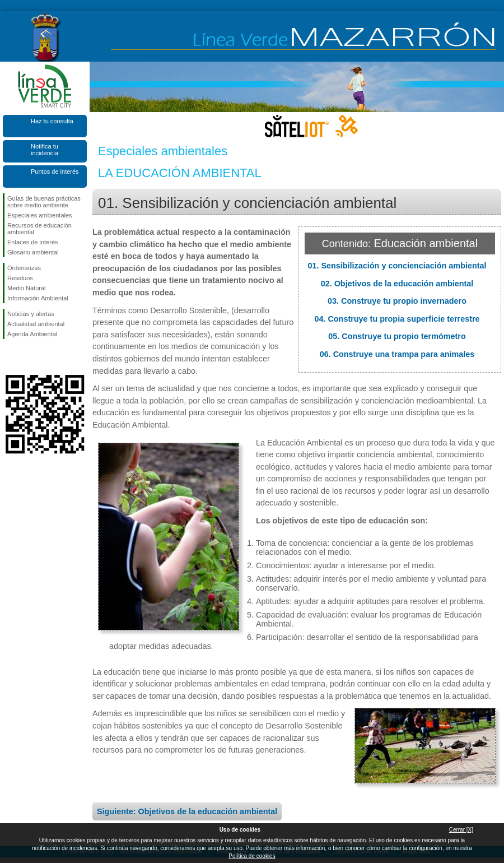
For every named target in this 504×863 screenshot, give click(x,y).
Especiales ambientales (40, 215)
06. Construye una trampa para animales (397, 354)
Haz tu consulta (52, 121)
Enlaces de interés (33, 242)
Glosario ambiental (33, 252)
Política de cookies (252, 856)
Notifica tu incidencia (45, 150)
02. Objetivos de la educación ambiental (397, 284)
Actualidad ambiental (36, 324)
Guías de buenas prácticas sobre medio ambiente (44, 202)
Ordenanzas (24, 268)
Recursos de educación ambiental (39, 229)
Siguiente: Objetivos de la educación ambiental (187, 811)
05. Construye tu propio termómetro (397, 336)
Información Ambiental (38, 298)
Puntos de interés (55, 171)
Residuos (20, 278)
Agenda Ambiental (32, 334)
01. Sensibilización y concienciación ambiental (397, 266)
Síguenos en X (28, 357)
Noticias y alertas (31, 314)
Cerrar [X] (461, 830)
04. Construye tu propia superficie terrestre (397, 319)
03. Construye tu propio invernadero (397, 301)
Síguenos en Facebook (10, 357)
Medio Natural (26, 288)
